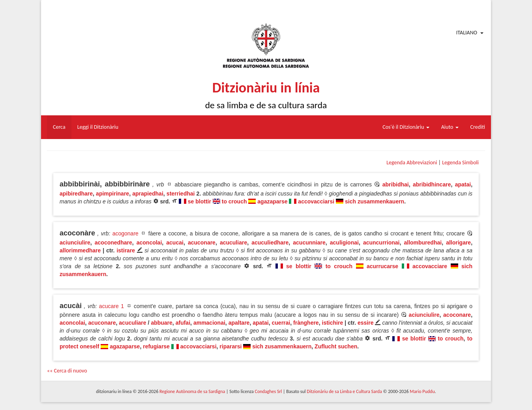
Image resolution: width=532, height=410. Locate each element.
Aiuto (450, 127)
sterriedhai (181, 194)
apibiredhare (76, 194)
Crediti (478, 127)
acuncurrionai (381, 243)
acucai (175, 243)
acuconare (202, 243)
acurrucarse (382, 266)
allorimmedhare (80, 250)
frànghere (306, 323)
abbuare (161, 323)
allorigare (458, 243)
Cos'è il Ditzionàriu (406, 127)
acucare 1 (111, 306)
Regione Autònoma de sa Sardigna (192, 391)
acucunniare (309, 243)
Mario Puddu (422, 391)
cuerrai (281, 323)
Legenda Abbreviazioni (412, 163)
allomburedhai (423, 243)
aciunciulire (75, 243)
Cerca (59, 127)
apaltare (239, 323)
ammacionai (209, 323)
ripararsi (230, 346)
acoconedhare (113, 243)
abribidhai (396, 184)
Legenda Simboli (460, 163)
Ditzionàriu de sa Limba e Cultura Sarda (344, 391)
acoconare (457, 315)
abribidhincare (432, 184)
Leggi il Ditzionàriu (98, 127)
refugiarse (156, 346)
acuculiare (233, 243)
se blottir (199, 201)
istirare (126, 250)
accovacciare (430, 266)
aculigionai (344, 243)
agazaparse (272, 201)
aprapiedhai (148, 194)
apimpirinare (112, 194)
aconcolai (149, 243)
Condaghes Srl (268, 391)
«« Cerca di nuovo (67, 371)
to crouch (234, 201)
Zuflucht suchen (336, 346)
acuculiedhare (270, 243)
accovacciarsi (316, 201)
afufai (183, 323)
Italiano (467, 33)
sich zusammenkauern (375, 201)
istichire (333, 323)
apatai (463, 184)
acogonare (126, 233)
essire (365, 323)
